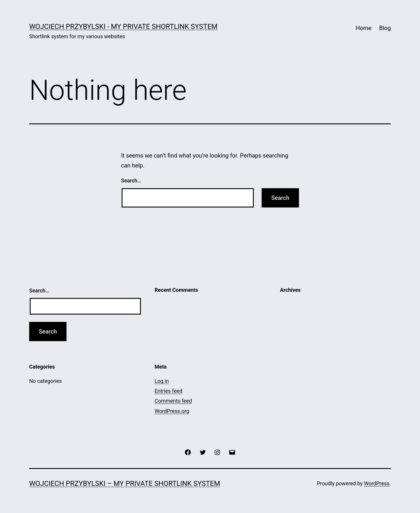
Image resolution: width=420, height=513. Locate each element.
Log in (162, 381)
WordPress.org (172, 411)
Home (364, 28)
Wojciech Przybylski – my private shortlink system (125, 484)
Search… (131, 180)
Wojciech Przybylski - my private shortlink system (123, 27)
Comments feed (173, 401)
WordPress (377, 483)
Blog (385, 28)
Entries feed (168, 391)
